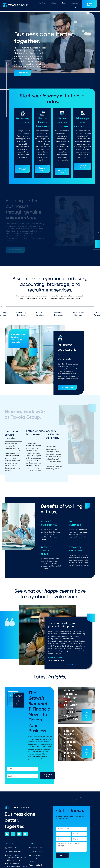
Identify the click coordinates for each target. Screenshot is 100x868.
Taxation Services (40, 315)
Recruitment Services (78, 315)
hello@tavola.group (14, 852)
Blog (64, 3)
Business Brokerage (58, 315)
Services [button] (43, 3)
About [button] (54, 3)
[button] (72, 664)
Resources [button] (75, 3)
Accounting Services (21, 315)
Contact (76, 7)
